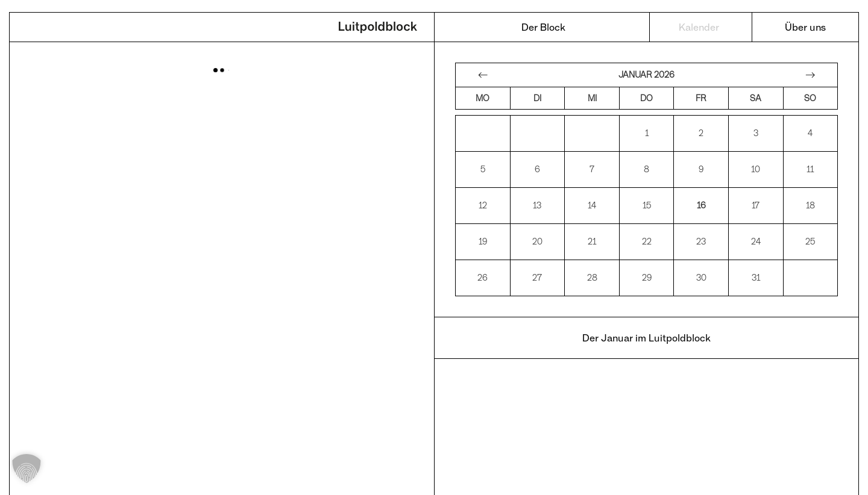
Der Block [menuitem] (543, 27)
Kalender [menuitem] (699, 27)
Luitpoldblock (378, 28)
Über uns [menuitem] (805, 27)
